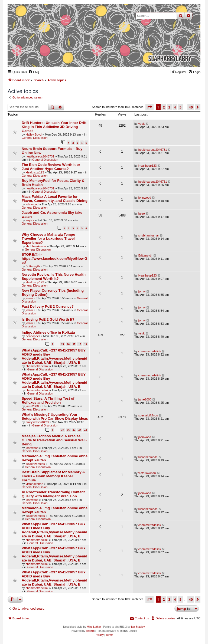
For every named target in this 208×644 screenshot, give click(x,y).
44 (74, 430)
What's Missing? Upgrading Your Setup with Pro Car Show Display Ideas (55, 416)
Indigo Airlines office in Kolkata (48, 332)
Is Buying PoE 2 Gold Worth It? (48, 319)
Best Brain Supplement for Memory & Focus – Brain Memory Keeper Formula (53, 476)
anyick (30, 220)
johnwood (32, 204)
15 (62, 344)
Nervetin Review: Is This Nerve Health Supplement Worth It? (54, 277)
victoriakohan (35, 484)
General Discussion (35, 138)
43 (68, 430)
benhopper (33, 336)
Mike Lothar (94, 627)
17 (74, 344)
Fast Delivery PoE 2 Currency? (48, 306)
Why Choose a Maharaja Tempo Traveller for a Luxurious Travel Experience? (48, 239)
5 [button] (181, 107)
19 (86, 344)
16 (68, 344)
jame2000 (32, 406)
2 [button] (164, 107)
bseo (142, 213)
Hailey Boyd (34, 134)
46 (86, 430)
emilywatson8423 (37, 422)
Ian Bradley (138, 627)
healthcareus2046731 (40, 156)
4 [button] (175, 107)
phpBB (90, 631)
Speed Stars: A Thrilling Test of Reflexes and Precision (48, 400)
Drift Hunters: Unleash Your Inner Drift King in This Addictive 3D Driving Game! (54, 127)
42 (62, 430)
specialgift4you (148, 415)
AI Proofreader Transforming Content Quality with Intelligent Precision (53, 494)
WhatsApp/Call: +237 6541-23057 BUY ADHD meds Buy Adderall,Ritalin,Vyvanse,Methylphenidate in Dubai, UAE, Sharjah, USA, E (54, 356)
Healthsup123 (35, 172)
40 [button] (191, 107)
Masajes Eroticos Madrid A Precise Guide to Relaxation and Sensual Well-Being (54, 440)
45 (80, 430)
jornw (29, 298)
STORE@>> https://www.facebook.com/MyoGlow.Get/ (54, 259)
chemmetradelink (37, 366)
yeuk (142, 124)
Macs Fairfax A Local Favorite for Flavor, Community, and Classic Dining (55, 199)
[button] (149, 107)
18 (80, 344)
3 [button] (169, 107)
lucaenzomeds (35, 464)
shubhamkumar (36, 246)
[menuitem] (34, 72)
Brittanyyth (33, 266)
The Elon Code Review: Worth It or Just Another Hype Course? (51, 167)
